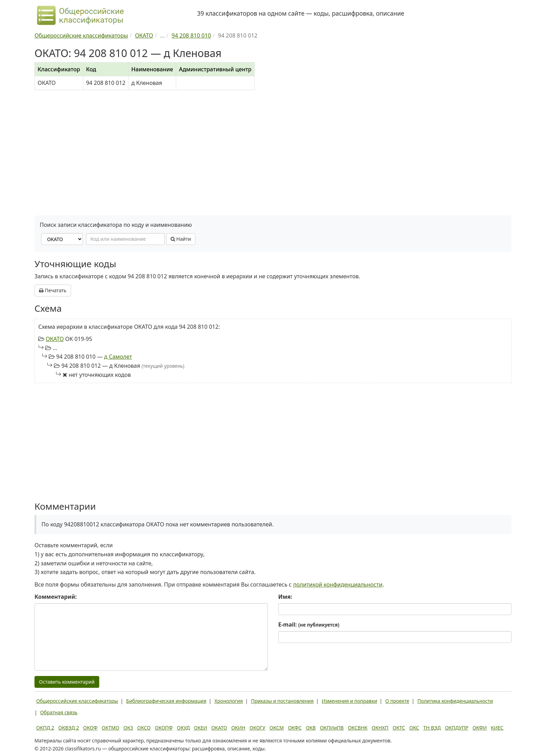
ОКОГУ (258, 728)
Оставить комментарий (67, 682)
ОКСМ (277, 728)
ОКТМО (111, 728)
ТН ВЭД (432, 728)
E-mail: (309, 624)
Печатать (53, 290)
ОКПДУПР (457, 728)
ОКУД (183, 728)
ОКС (414, 728)
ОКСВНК (358, 728)
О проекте (397, 701)
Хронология (229, 701)
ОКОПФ (164, 728)
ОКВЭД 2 (69, 728)
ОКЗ (128, 728)
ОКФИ (480, 728)
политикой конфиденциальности (338, 584)
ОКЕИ (201, 728)
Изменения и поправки (349, 701)
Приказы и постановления (282, 701)
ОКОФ (90, 728)
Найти (181, 239)
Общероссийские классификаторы (77, 701)
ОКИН (238, 728)
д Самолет (118, 357)
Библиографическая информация (166, 701)
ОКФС (295, 728)
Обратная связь (59, 712)
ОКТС (399, 728)
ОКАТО (55, 339)
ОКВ (311, 728)
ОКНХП (380, 728)
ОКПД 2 (45, 728)
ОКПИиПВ (332, 728)
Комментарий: (56, 597)
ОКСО (144, 728)
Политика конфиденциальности (455, 701)
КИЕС (497, 728)
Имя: (285, 597)
